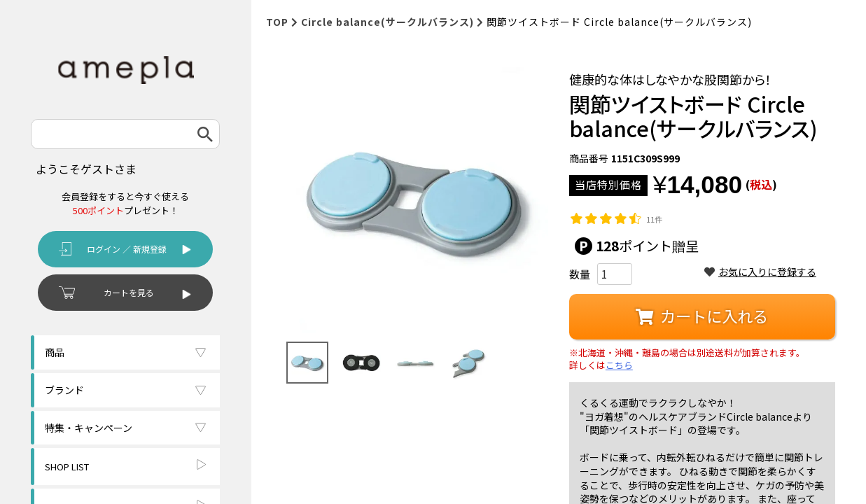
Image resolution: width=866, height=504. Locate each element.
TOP (277, 22)
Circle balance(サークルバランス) (387, 22)
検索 (205, 134)
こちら (619, 365)
